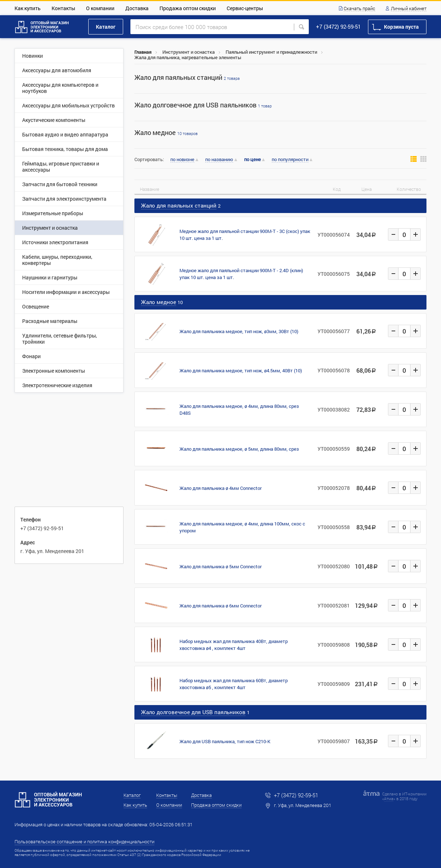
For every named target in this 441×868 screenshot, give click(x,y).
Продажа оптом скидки (188, 8)
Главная (143, 52)
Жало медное (166, 133)
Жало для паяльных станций (187, 77)
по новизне (182, 160)
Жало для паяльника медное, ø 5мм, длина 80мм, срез (239, 449)
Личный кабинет (409, 9)
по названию (219, 160)
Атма (389, 799)
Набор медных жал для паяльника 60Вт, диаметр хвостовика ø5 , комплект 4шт (234, 684)
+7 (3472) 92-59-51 (338, 26)
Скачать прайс (359, 9)
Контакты (63, 8)
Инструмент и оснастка (189, 52)
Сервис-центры (245, 8)
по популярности (290, 160)
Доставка (137, 8)
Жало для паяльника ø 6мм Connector (220, 606)
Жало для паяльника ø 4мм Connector (220, 488)
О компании (100, 8)
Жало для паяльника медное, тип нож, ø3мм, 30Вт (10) (239, 331)
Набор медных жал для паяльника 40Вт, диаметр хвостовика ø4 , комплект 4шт (234, 645)
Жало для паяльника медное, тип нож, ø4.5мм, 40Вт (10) (241, 370)
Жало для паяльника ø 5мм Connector (220, 566)
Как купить (28, 8)
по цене (252, 159)
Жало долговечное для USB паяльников (203, 105)
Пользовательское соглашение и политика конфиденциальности (84, 842)
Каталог (106, 27)
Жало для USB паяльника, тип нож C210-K (225, 741)
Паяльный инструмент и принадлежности (271, 52)
